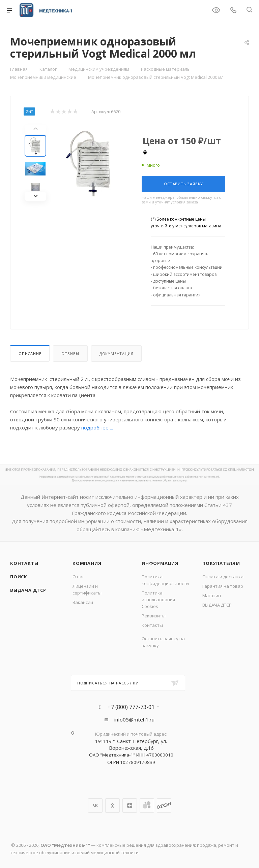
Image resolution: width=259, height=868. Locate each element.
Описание (30, 353)
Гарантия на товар (223, 586)
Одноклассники (112, 806)
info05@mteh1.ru (134, 719)
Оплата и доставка (223, 577)
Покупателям (221, 563)
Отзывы (70, 353)
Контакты (24, 563)
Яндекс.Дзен (130, 806)
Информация (160, 563)
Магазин (212, 596)
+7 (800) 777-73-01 (131, 707)
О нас (78, 577)
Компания (87, 563)
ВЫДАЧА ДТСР (28, 590)
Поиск (19, 577)
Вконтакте (95, 806)
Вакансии (83, 602)
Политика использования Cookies (158, 600)
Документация (117, 353)
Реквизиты (154, 616)
